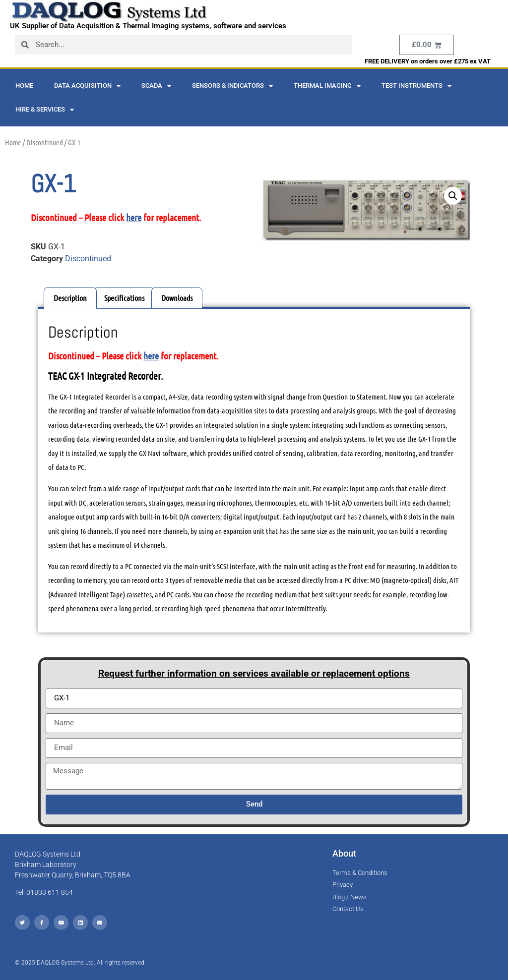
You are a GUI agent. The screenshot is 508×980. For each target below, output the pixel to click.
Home (24, 86)
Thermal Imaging (327, 86)
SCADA (156, 86)
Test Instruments (416, 86)
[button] (453, 196)
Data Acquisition (87, 86)
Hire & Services (45, 110)
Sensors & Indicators (232, 86)
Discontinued (45, 142)
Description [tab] (70, 298)
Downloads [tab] (177, 298)
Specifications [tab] (124, 298)
